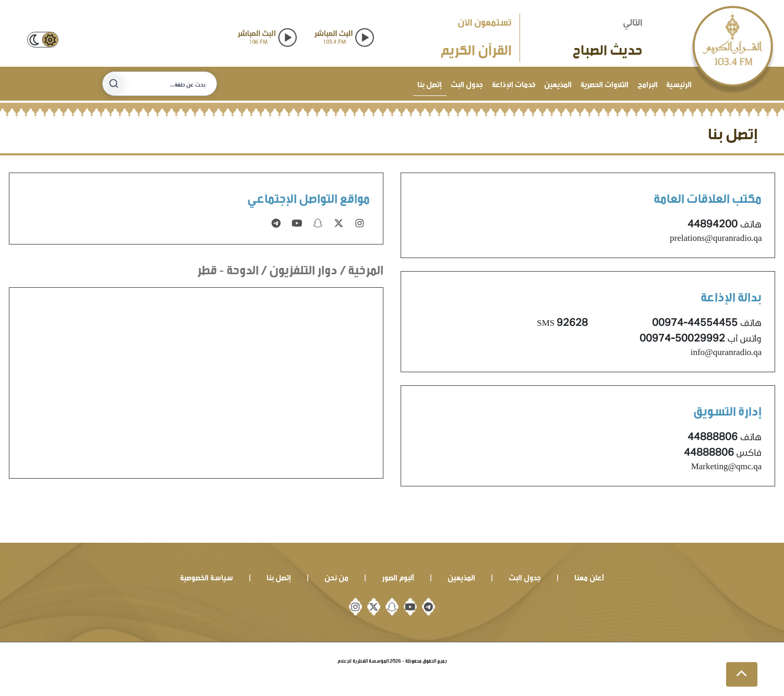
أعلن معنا (589, 576)
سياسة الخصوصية (207, 576)
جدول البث (467, 83)
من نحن (336, 576)
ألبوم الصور (398, 576)
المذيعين (558, 83)
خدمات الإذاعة (514, 83)
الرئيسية (679, 83)
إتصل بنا (430, 83)
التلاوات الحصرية (605, 83)
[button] (742, 675)
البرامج (648, 83)
